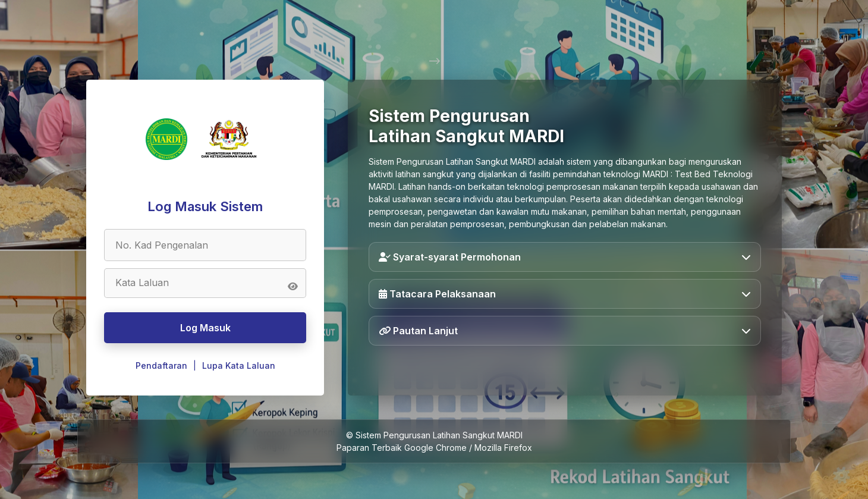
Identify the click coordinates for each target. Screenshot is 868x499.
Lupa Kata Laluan (239, 365)
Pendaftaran (161, 365)
